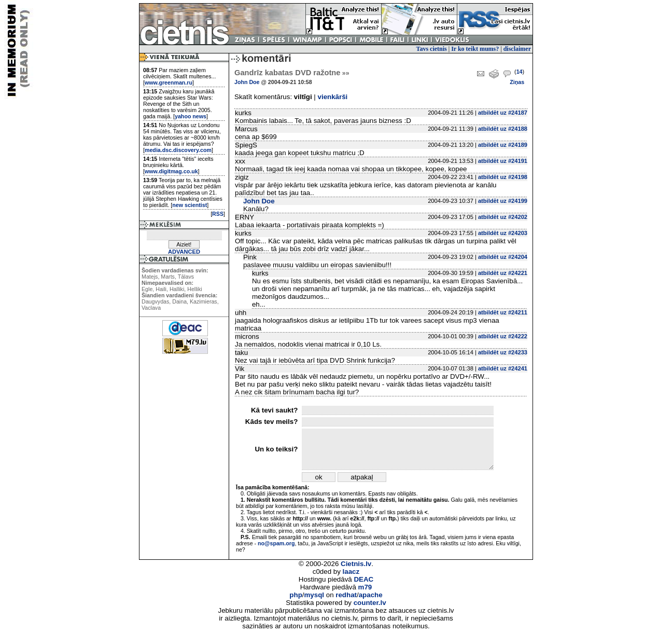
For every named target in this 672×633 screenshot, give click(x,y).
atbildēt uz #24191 (503, 161)
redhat (346, 595)
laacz (351, 572)
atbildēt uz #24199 (503, 201)
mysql (314, 595)
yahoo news (191, 116)
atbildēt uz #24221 (503, 273)
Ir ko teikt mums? (475, 49)
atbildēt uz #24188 (503, 129)
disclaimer (517, 49)
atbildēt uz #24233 (503, 352)
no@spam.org (276, 543)
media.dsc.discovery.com (178, 150)
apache (371, 595)
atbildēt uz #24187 (503, 113)
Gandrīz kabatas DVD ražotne (292, 73)
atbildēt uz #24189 (503, 145)
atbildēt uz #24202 (503, 217)
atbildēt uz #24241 (503, 368)
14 (520, 72)
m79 (365, 587)
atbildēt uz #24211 (503, 312)
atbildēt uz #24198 (503, 177)
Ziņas (517, 82)
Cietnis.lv (356, 564)
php (296, 595)
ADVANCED (184, 252)
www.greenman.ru (169, 82)
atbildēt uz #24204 (503, 257)
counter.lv (370, 603)
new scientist (190, 205)
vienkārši (333, 97)
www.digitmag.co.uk (171, 171)
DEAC (363, 579)
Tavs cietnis (432, 49)
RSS (218, 214)
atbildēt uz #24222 (503, 336)
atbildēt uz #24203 (503, 233)
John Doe (247, 82)
